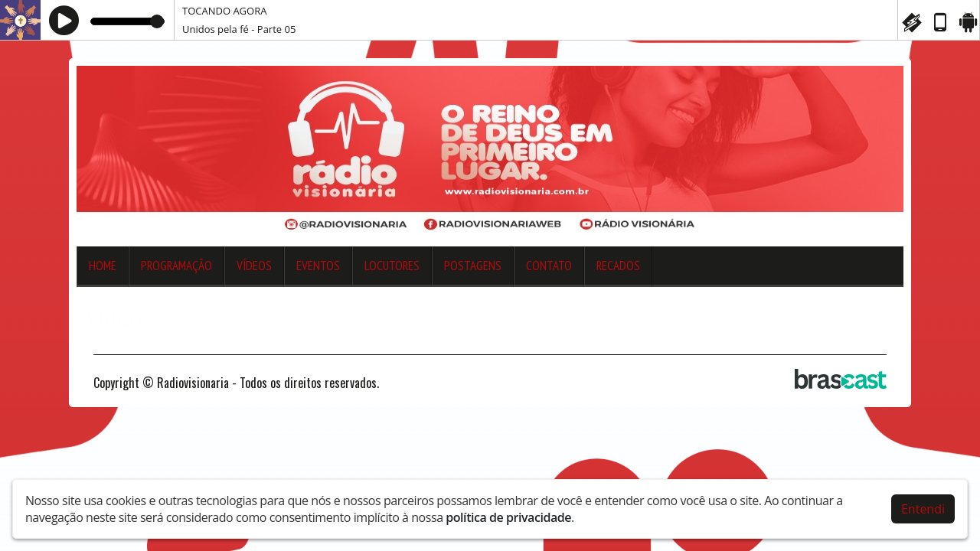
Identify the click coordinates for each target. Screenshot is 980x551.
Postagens (473, 266)
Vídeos (254, 266)
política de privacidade (508, 517)
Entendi (923, 509)
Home (103, 266)
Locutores (392, 266)
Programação (176, 266)
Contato (549, 266)
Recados (618, 266)
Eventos (318, 266)
